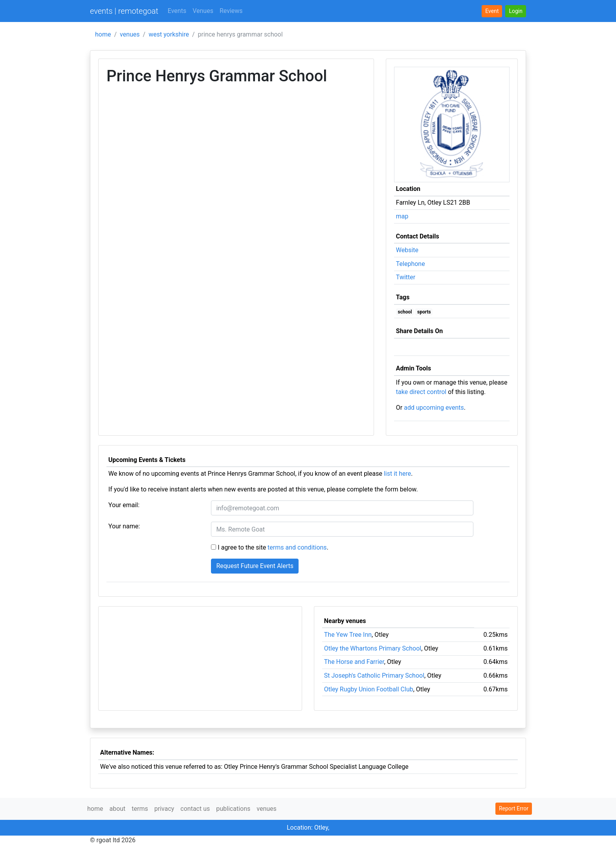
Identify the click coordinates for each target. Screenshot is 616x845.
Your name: (124, 526)
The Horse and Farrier (354, 662)
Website (407, 250)
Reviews (231, 11)
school (405, 312)
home (103, 34)
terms (140, 809)
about (117, 809)
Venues (203, 11)
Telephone (411, 264)
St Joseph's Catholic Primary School (374, 675)
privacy (164, 809)
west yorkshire (169, 34)
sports (424, 312)
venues (130, 34)
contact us (195, 809)
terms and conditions (297, 547)
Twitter (406, 277)
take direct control (421, 392)
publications (233, 809)
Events (177, 11)
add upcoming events (434, 408)
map (402, 216)
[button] (516, 11)
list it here (397, 474)
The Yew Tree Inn (348, 635)
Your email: (124, 505)
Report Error (514, 808)
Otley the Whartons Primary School (373, 648)
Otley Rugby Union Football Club (369, 689)
